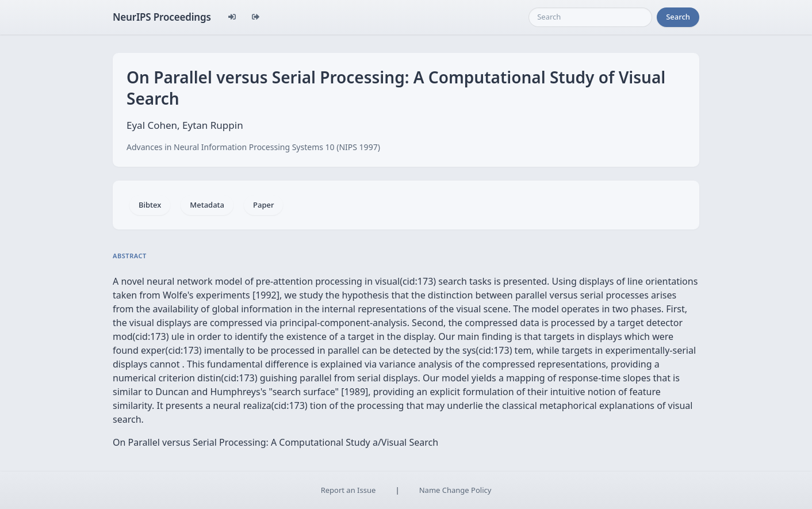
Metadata (207, 205)
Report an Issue (348, 490)
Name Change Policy (455, 490)
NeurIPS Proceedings (162, 17)
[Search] (590, 17)
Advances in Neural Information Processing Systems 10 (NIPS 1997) (253, 147)
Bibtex (150, 205)
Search (678, 17)
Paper (263, 205)
